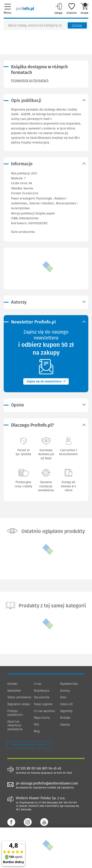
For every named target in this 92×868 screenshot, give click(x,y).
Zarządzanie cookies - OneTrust (29, 745)
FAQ (36, 725)
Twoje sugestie (43, 704)
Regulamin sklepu (19, 704)
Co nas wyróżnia (44, 711)
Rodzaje (65, 718)
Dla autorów (42, 697)
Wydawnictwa (69, 684)
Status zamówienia (19, 697)
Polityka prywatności (15, 713)
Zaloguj (59, 9)
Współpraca (42, 691)
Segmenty (66, 711)
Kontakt (12, 684)
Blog (37, 731)
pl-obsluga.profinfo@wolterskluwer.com (47, 783)
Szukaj (77, 26)
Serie (63, 697)
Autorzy (65, 691)
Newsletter (14, 691)
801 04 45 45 (52, 769)
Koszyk (84, 9)
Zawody (65, 725)
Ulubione (72, 9)
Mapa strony (42, 718)
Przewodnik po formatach (30, 80)
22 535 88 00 (26, 769)
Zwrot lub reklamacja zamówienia (15, 725)
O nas (38, 684)
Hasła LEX (66, 704)
